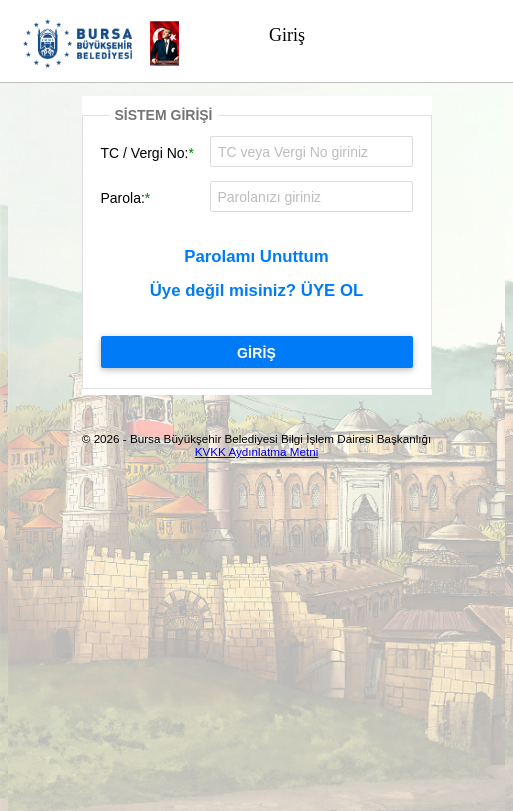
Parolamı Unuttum (256, 256)
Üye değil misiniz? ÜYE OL (257, 290)
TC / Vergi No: (145, 153)
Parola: (123, 198)
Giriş (287, 35)
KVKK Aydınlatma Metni (257, 451)
